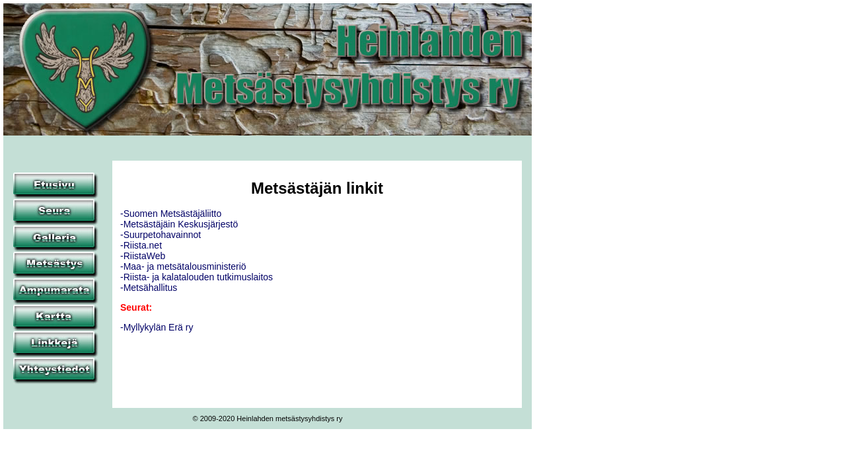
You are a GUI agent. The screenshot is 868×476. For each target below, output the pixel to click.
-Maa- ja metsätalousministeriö (183, 266)
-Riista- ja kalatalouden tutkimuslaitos (197, 277)
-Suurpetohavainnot (161, 235)
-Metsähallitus (149, 288)
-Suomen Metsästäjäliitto (171, 214)
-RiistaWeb (143, 256)
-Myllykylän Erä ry (157, 327)
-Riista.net (141, 245)
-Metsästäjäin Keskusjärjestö (179, 224)
